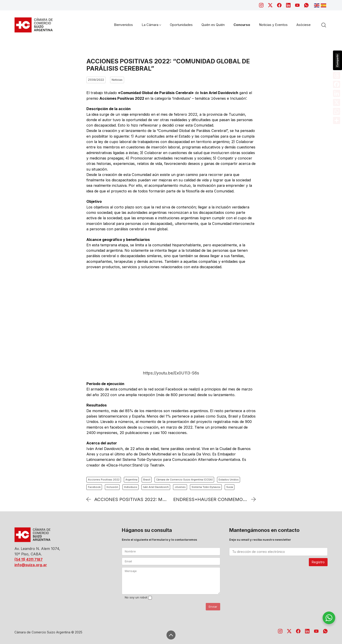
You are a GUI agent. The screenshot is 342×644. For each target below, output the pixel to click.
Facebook (94, 487)
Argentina (131, 480)
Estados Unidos (229, 480)
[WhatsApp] (306, 5)
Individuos (131, 487)
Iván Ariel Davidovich (156, 487)
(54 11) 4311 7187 (29, 559)
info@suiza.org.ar (31, 565)
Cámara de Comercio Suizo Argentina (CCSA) (184, 480)
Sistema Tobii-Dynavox (206, 487)
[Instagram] (261, 5)
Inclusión (112, 487)
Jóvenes (180, 487)
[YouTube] (297, 5)
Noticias (117, 80)
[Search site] (324, 25)
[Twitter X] (270, 5)
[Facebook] (279, 5)
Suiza (230, 487)
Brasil (147, 480)
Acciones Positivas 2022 (104, 480)
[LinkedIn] (288, 5)
